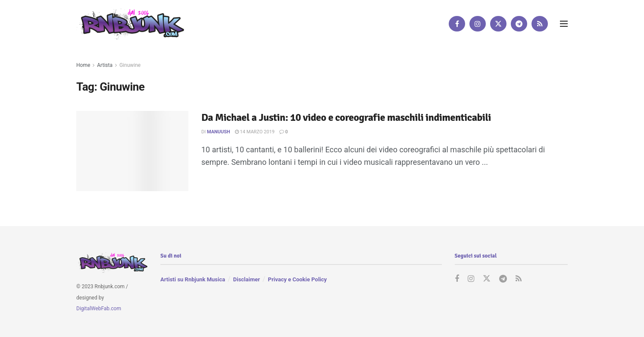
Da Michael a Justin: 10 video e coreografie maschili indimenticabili (346, 117)
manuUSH (219, 132)
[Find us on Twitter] (498, 24)
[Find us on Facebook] (457, 24)
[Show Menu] (564, 24)
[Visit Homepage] (130, 24)
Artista (105, 65)
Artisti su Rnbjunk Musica (193, 279)
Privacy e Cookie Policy (297, 279)
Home (83, 65)
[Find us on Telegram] (519, 24)
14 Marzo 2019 (255, 132)
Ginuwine (130, 65)
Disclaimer (247, 279)
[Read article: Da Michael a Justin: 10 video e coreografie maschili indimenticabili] (132, 151)
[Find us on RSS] (540, 24)
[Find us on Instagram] (478, 24)
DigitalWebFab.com (99, 309)
